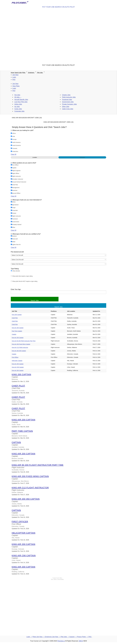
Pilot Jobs (41, 73)
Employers (33, 73)
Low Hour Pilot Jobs (21, 102)
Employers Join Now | (53, 637)
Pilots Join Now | (39, 637)
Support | (73, 637)
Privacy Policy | (83, 637)
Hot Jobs (17, 95)
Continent (82, 157)
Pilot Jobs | (65, 637)
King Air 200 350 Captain (19, 351)
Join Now (15, 75)
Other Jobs (66, 107)
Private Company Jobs (69, 104)
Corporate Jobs (19, 111)
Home (12, 73)
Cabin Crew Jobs (68, 109)
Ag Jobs (17, 107)
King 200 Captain (17, 315)
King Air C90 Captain (18, 367)
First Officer (15, 357)
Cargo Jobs (18, 109)
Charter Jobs (66, 95)
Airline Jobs (18, 104)
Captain (14, 334)
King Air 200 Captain (18, 328)
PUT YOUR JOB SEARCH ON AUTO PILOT (58, 7)
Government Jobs (68, 102)
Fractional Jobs (67, 100)
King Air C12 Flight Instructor (20, 347)
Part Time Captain (17, 331)
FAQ (14, 80)
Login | (29, 637)
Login (14, 77)
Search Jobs (18, 73)
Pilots (25, 73)
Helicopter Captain (17, 361)
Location (35, 157)
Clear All (14, 154)
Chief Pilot (15, 318)
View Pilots (16, 86)
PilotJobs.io (61, 641)
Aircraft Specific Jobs (21, 100)
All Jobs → (18, 97)
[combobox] (58, 255)
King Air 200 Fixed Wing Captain (21, 344)
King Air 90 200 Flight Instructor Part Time (24, 341)
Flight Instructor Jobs (69, 97)
